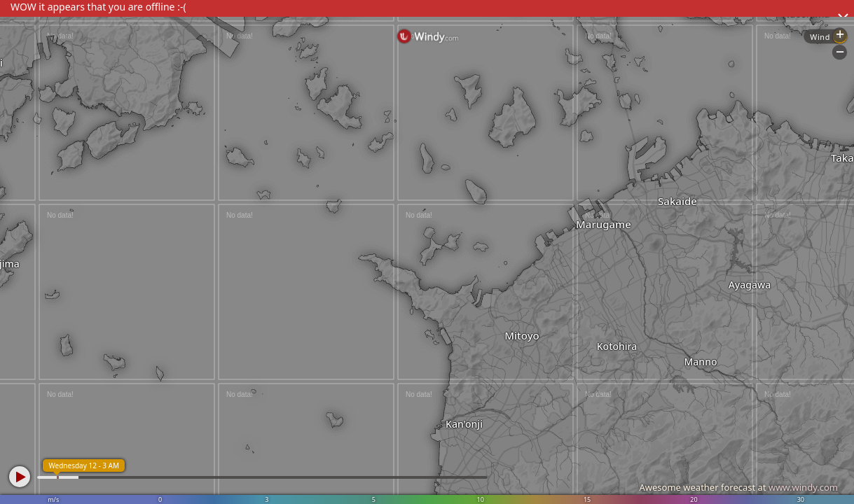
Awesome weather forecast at (738, 487)
